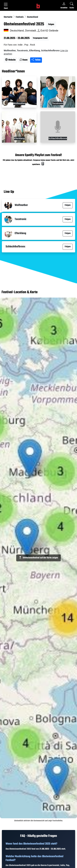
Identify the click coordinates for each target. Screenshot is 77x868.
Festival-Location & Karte (20, 292)
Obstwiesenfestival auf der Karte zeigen (38, 558)
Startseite (8, 17)
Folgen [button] (51, 24)
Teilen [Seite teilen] (36, 60)
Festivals (20, 17)
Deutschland (32, 17)
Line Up (9, 192)
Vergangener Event (40, 38)
